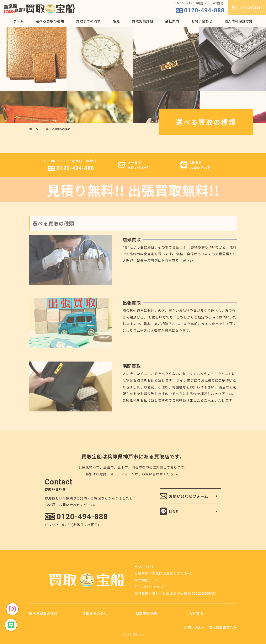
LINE (169, 511)
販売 (116, 21)
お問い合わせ (247, 7)
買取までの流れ (88, 21)
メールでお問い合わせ (133, 165)
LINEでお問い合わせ (195, 165)
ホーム (19, 21)
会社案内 (172, 21)
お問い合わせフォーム (184, 496)
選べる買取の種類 (50, 21)
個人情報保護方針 (239, 21)
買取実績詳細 (143, 21)
